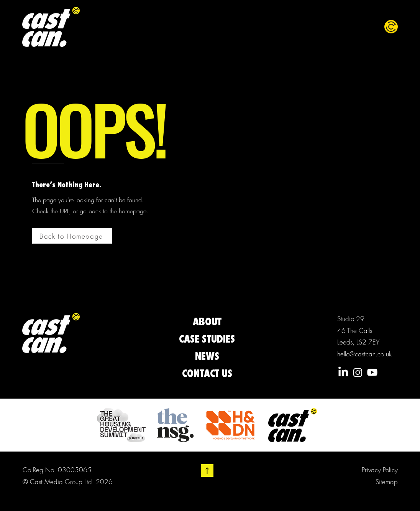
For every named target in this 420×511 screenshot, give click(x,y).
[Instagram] (358, 372)
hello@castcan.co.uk (364, 354)
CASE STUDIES (207, 339)
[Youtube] (372, 372)
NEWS (207, 356)
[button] (391, 27)
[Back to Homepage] (72, 236)
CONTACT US (207, 373)
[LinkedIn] (343, 372)
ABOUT (207, 321)
